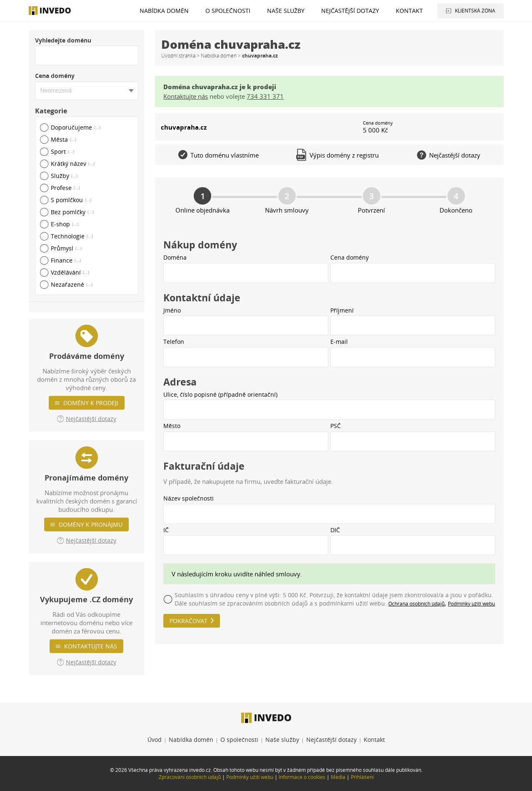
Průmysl (66, 248)
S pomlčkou (71, 200)
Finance (66, 260)
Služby (64, 176)
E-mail (339, 342)
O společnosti (228, 11)
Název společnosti (189, 498)
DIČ (335, 530)
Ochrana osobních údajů (416, 604)
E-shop (65, 224)
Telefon (174, 342)
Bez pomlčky (72, 212)
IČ (166, 530)
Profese (65, 188)
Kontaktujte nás (91, 646)
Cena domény (55, 76)
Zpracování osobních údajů (190, 777)
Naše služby (286, 11)
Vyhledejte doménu (63, 40)
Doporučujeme (76, 127)
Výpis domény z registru (338, 155)
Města (64, 139)
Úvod (155, 740)
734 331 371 (265, 96)
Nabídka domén (164, 11)
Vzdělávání (70, 272)
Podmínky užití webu (471, 604)
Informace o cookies (302, 777)
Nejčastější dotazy (350, 11)
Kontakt (409, 11)
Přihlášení (362, 777)
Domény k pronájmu (91, 524)
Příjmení (342, 310)
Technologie (72, 236)
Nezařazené (72, 284)
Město (172, 426)
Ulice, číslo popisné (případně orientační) (220, 394)
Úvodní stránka (178, 56)
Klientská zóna (475, 11)
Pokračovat (189, 621)
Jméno (172, 310)
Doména (175, 257)
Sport (62, 151)
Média (338, 777)
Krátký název (73, 164)
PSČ (336, 426)
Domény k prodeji (91, 403)
